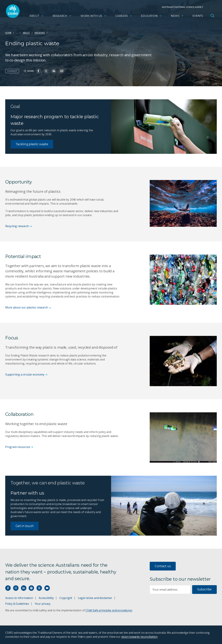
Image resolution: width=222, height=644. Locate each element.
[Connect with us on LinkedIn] (24, 588)
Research (62, 17)
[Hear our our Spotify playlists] (31, 588)
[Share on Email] (62, 71)
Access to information (19, 598)
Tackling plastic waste (32, 144)
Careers (124, 17)
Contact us (163, 566)
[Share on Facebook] (38, 71)
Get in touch (25, 526)
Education (151, 17)
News (177, 17)
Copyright (66, 598)
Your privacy (43, 604)
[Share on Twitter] (46, 71)
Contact (12, 71)
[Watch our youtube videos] (47, 588)
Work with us (93, 17)
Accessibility (46, 598)
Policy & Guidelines (17, 604)
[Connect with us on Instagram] (16, 588)
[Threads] (39, 588)
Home (8, 33)
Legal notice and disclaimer (95, 598)
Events (198, 17)
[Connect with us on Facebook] (8, 588)
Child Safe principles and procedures (109, 610)
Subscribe (204, 589)
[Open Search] (212, 16)
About (37, 17)
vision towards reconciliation (139, 637)
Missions (40, 33)
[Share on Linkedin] (54, 71)
